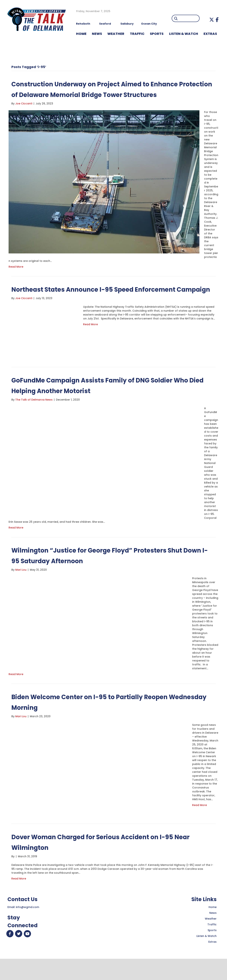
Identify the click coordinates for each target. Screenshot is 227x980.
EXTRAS (210, 34)
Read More (16, 277)
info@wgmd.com (27, 928)
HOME (81, 34)
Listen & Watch (206, 957)
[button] (212, 20)
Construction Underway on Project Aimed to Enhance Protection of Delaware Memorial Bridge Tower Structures (107, 94)
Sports (157, 34)
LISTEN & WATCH (184, 34)
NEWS (97, 34)
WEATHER (116, 34)
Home (213, 928)
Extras (212, 963)
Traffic (212, 946)
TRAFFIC (137, 34)
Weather (211, 940)
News (213, 934)
